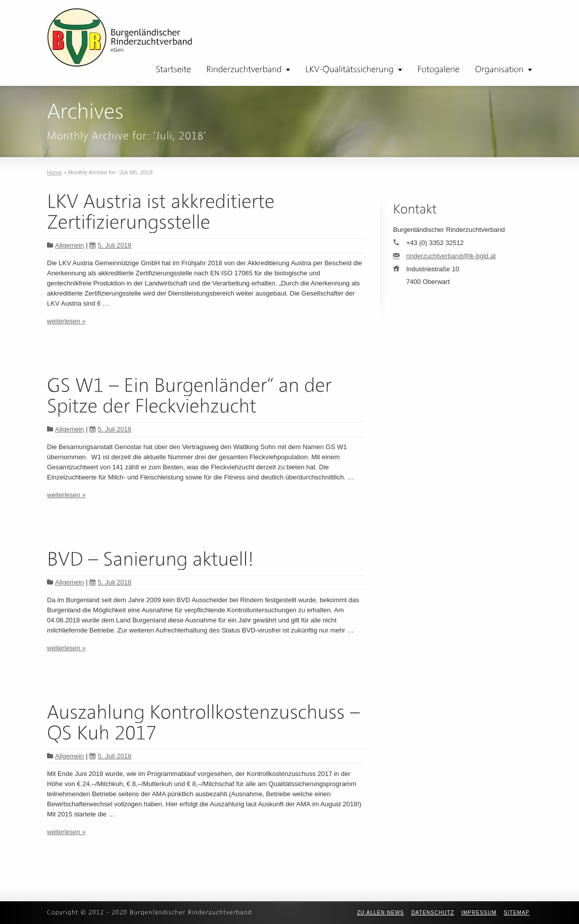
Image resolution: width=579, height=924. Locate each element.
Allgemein (69, 245)
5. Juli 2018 (110, 245)
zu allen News (381, 913)
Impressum (479, 913)
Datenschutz (433, 913)
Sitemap (517, 913)
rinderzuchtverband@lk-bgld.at (451, 256)
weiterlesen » (66, 321)
